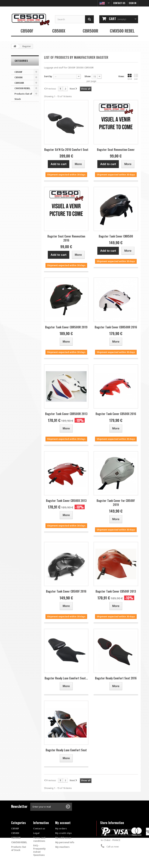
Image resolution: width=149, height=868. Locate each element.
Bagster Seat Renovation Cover (116, 150)
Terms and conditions (39, 839)
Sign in (133, 3)
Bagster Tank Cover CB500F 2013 (116, 591)
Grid (130, 77)
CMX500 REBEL (122, 31)
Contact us (119, 3)
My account (63, 823)
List (136, 77)
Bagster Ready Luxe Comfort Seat (66, 750)
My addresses (63, 838)
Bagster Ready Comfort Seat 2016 (116, 678)
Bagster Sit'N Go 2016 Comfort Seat (66, 150)
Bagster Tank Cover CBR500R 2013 (66, 414)
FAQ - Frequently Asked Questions (39, 850)
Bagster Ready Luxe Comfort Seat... (66, 678)
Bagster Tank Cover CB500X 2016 (116, 414)
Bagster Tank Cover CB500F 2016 (66, 591)
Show (88, 76)
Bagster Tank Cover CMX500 (116, 236)
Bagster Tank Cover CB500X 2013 (66, 501)
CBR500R (90, 31)
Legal (36, 833)
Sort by (48, 76)
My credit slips (63, 833)
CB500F (27, 31)
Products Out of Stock (23, 96)
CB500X (59, 31)
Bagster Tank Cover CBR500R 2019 (66, 327)
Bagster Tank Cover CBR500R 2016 (116, 327)
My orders (61, 828)
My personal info (65, 842)
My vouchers (62, 847)
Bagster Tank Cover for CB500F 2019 (116, 503)
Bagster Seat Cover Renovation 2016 (66, 238)
